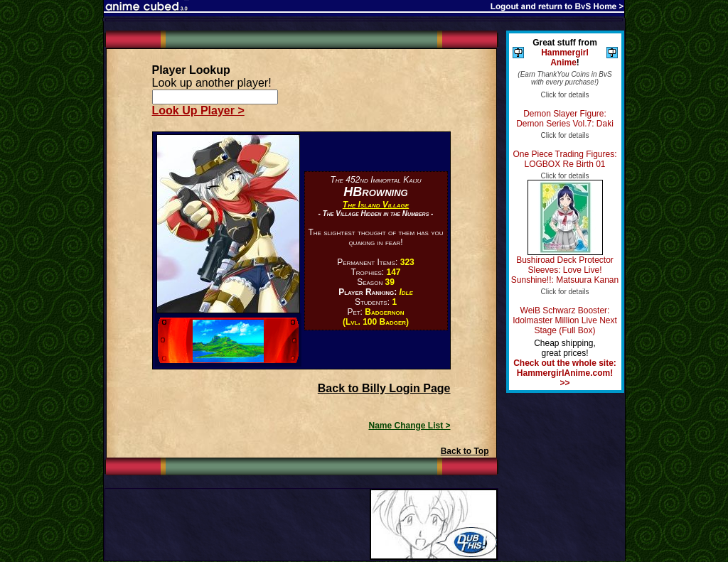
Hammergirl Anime (565, 58)
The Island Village (376, 205)
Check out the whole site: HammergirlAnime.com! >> (565, 373)
